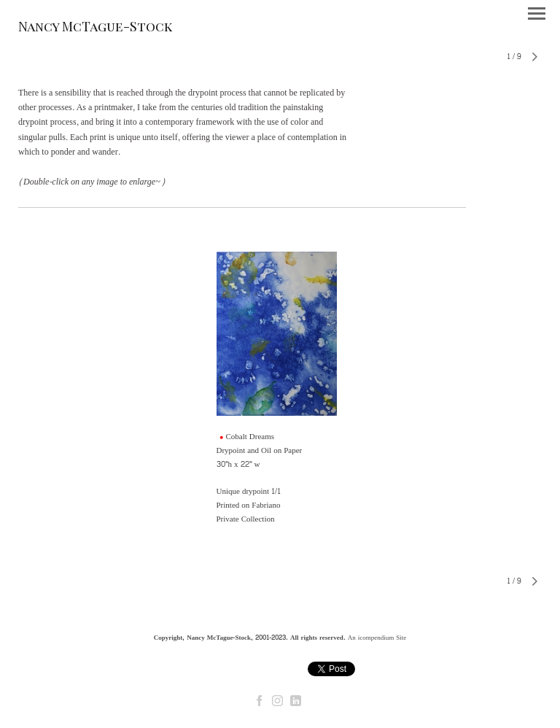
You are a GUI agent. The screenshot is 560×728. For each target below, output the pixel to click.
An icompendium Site (377, 638)
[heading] (95, 28)
